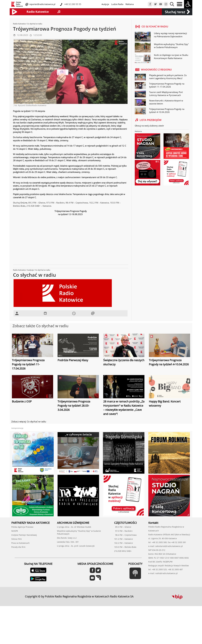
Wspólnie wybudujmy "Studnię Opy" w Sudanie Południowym (171, 46)
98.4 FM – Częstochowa (125, 535)
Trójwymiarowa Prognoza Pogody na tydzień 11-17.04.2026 (28, 364)
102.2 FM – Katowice (123, 543)
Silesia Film (17, 539)
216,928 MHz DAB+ (123, 551)
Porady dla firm (18, 547)
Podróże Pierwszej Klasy (73, 360)
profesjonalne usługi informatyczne (143, 595)
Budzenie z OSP (22, 401)
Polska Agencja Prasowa (22, 527)
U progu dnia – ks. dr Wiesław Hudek (74, 527)
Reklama (130, 4)
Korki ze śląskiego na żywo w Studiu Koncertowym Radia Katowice (171, 57)
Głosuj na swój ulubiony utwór (149, 126)
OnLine (24, 203)
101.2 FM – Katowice (123, 539)
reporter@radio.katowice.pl (42, 4)
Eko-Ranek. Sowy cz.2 (67, 538)
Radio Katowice (19, 24)
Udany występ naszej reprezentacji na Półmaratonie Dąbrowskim (170, 35)
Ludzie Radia (117, 4)
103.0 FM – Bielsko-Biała (125, 547)
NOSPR (15, 531)
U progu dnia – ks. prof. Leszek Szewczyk (76, 546)
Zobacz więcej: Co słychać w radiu (29, 422)
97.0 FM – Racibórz (123, 531)
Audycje (105, 4)
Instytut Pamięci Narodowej (24, 535)
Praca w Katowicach (20, 543)
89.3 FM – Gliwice (123, 527)
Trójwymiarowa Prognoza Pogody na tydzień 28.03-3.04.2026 (74, 406)
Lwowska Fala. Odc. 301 (68, 542)
